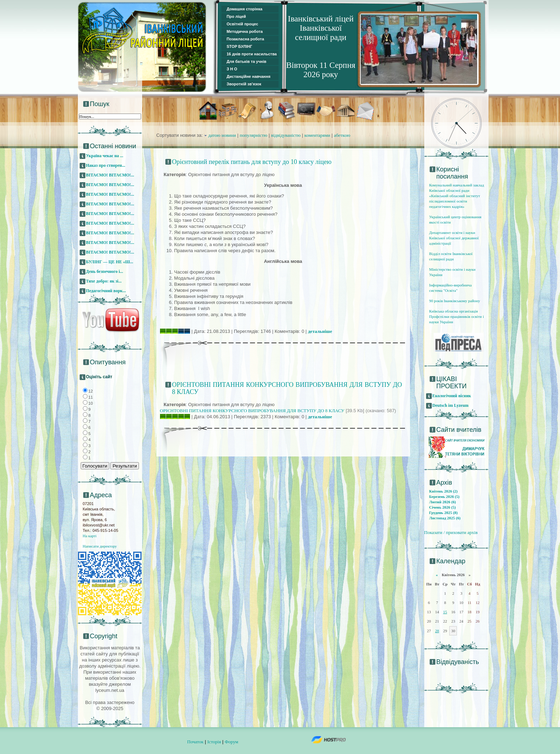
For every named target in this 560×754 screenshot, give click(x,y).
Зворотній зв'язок (244, 84)
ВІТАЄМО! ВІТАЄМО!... (110, 175)
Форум (231, 742)
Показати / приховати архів (451, 532)
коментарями (317, 135)
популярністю (253, 135)
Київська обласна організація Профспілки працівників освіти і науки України (457, 316)
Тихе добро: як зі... (104, 281)
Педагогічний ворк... (106, 291)
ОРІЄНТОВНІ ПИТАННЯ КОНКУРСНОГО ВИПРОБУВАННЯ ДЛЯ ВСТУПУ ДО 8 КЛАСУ (252, 411)
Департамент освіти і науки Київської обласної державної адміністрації (454, 238)
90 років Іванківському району (455, 301)
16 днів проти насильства (252, 54)
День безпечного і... (105, 271)
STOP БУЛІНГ (240, 46)
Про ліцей (236, 16)
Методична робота (245, 31)
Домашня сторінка (245, 9)
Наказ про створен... (106, 165)
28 (437, 631)
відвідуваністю (286, 135)
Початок (195, 742)
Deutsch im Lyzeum (451, 405)
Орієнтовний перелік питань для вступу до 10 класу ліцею (252, 162)
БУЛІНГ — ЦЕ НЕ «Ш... (110, 262)
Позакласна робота (246, 39)
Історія (214, 742)
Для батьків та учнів (247, 61)
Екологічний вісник (452, 396)
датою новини (222, 135)
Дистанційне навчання (249, 76)
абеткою (342, 135)
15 (445, 612)
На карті (90, 536)
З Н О (232, 69)
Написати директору (100, 546)
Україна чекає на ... (105, 156)
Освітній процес (242, 24)
